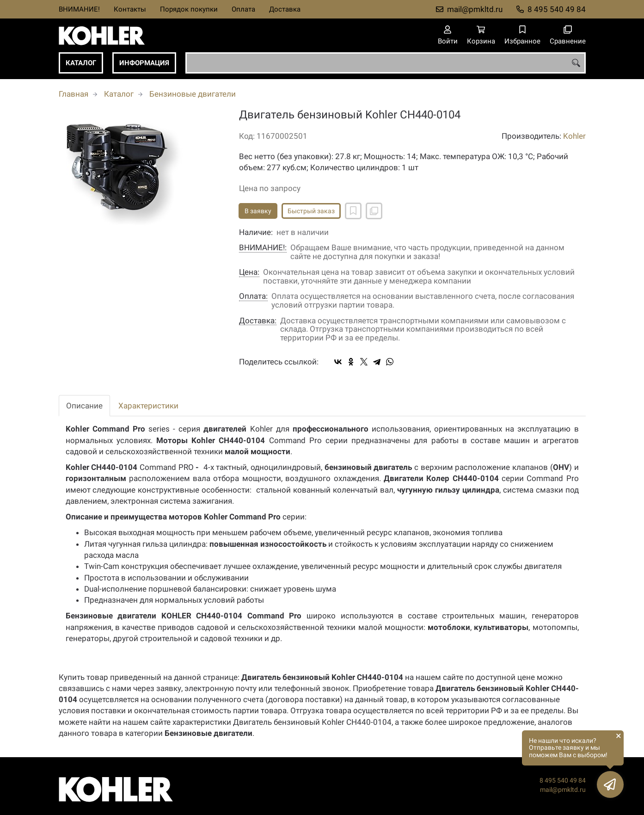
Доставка (285, 9)
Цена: (249, 272)
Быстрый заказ (311, 211)
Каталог (81, 63)
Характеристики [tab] (148, 406)
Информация (144, 63)
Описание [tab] (84, 406)
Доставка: (258, 321)
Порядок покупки (189, 9)
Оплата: (253, 296)
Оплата (243, 9)
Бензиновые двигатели (193, 94)
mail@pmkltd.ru (475, 9)
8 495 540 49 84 (557, 9)
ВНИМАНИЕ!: (263, 248)
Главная (74, 94)
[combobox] (386, 63)
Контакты (130, 9)
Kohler (574, 136)
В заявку (258, 211)
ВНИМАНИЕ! (79, 9)
